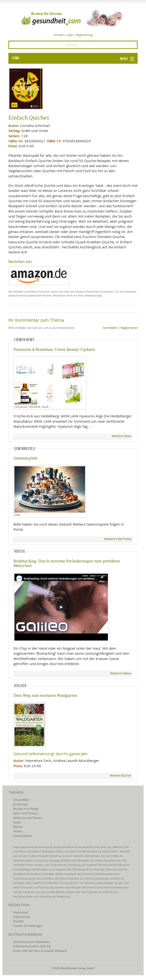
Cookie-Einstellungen (28, 926)
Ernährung (20, 804)
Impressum (21, 912)
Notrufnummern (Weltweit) (31, 942)
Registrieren (129, 328)
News (17, 822)
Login (70, 35)
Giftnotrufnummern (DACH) (32, 946)
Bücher (18, 827)
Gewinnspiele (25, 458)
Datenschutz (22, 917)
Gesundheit (21, 800)
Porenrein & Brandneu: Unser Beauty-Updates (54, 350)
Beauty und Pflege (26, 809)
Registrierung (84, 35)
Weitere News (122, 436)
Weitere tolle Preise (118, 539)
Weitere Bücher (120, 776)
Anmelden (110, 328)
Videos (18, 831)
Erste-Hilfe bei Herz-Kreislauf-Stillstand (40, 951)
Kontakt (59, 35)
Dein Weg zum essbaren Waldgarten (45, 696)
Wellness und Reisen (28, 818)
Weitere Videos (121, 673)
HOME (16, 58)
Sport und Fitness (25, 813)
